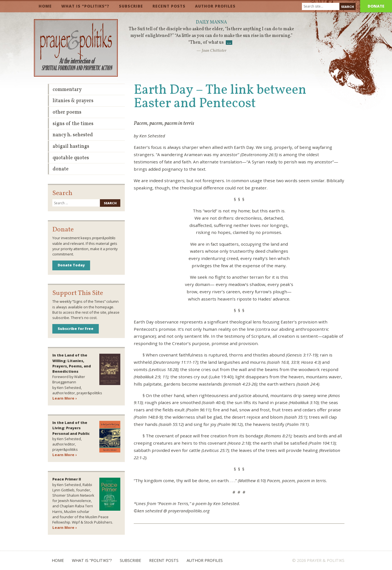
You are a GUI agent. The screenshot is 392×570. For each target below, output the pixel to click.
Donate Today (71, 265)
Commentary (67, 90)
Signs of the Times (73, 124)
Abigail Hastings (71, 146)
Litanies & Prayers (73, 101)
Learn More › (64, 398)
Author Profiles (215, 6)
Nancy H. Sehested (73, 135)
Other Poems (67, 112)
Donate (376, 6)
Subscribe (131, 6)
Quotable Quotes (71, 158)
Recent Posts (169, 6)
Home (45, 6)
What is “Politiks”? (85, 6)
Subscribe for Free (76, 329)
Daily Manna (211, 22)
